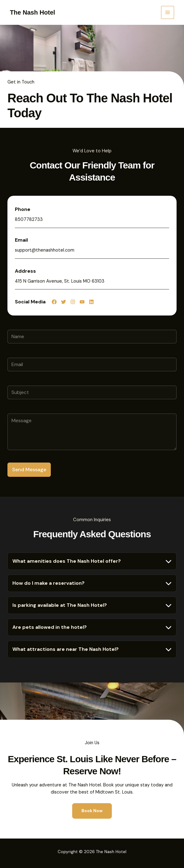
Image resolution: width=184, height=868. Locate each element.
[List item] (54, 302)
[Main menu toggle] (168, 12)
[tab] (92, 561)
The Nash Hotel (33, 12)
